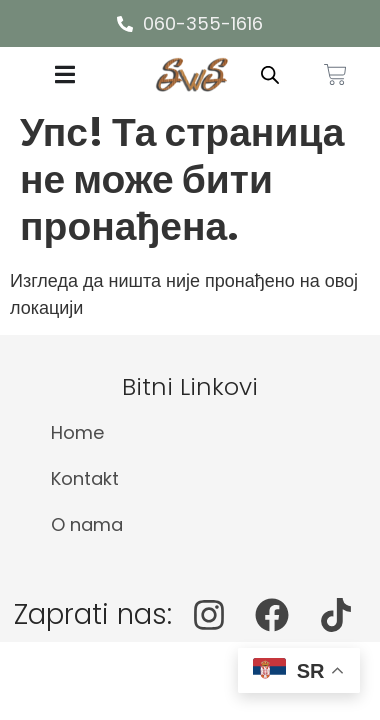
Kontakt (85, 478)
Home (77, 432)
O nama (87, 524)
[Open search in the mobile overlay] (270, 75)
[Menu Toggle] (65, 74)
